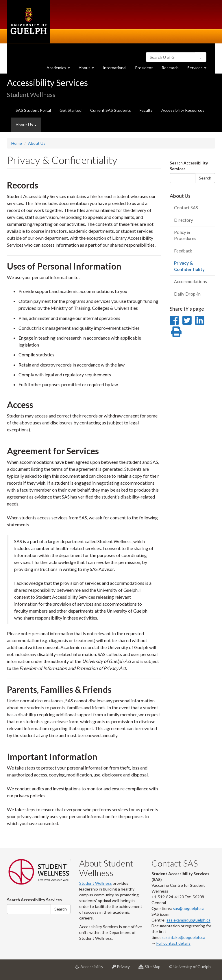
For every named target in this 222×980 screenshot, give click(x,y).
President (144, 68)
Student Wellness (96, 883)
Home (17, 143)
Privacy (123, 969)
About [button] (88, 69)
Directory (184, 220)
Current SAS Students (111, 110)
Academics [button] (60, 69)
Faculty (146, 110)
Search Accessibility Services (189, 166)
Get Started (71, 110)
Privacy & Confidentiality (195, 268)
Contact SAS (186, 208)
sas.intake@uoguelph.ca (183, 937)
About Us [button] (26, 125)
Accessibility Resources (183, 110)
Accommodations (190, 281)
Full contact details (173, 943)
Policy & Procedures (185, 235)
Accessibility (91, 969)
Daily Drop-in (187, 294)
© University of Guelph (190, 967)
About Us (37, 143)
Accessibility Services (47, 83)
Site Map (152, 969)
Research (172, 69)
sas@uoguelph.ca (189, 908)
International (114, 68)
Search (205, 178)
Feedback (183, 251)
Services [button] (199, 69)
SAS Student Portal (33, 110)
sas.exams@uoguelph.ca (188, 920)
